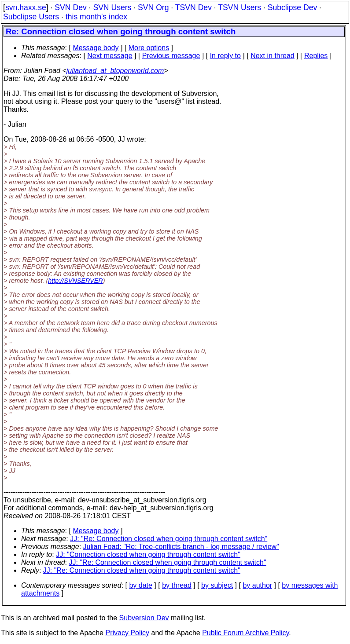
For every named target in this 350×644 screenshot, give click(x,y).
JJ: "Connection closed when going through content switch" (148, 554)
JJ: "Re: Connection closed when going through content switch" (169, 539)
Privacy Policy (127, 633)
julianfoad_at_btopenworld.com (115, 71)
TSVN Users (239, 7)
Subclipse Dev (292, 7)
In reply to (225, 56)
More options (149, 48)
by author (257, 585)
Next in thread (273, 56)
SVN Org (153, 7)
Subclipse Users (31, 17)
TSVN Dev (193, 7)
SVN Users (112, 7)
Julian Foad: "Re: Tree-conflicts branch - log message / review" (181, 547)
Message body (96, 48)
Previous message (171, 56)
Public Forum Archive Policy (245, 633)
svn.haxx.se (26, 7)
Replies (316, 56)
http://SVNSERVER (76, 281)
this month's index (96, 17)
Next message (110, 56)
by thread (177, 585)
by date (140, 585)
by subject (217, 585)
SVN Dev (70, 7)
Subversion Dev (144, 618)
